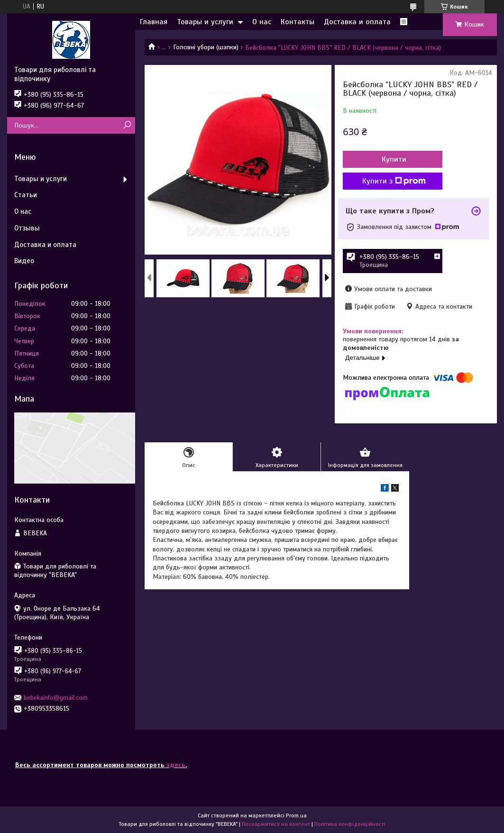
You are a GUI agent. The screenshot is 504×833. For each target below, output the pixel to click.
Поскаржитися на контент (276, 824)
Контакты (298, 22)
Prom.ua (296, 815)
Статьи (26, 195)
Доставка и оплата (357, 22)
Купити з (394, 181)
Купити (394, 159)
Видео (24, 261)
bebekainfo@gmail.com (56, 698)
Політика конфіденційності (350, 824)
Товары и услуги (205, 22)
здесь (176, 765)
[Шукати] (127, 125)
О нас (262, 22)
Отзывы (27, 228)
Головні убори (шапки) (206, 47)
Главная (154, 22)
